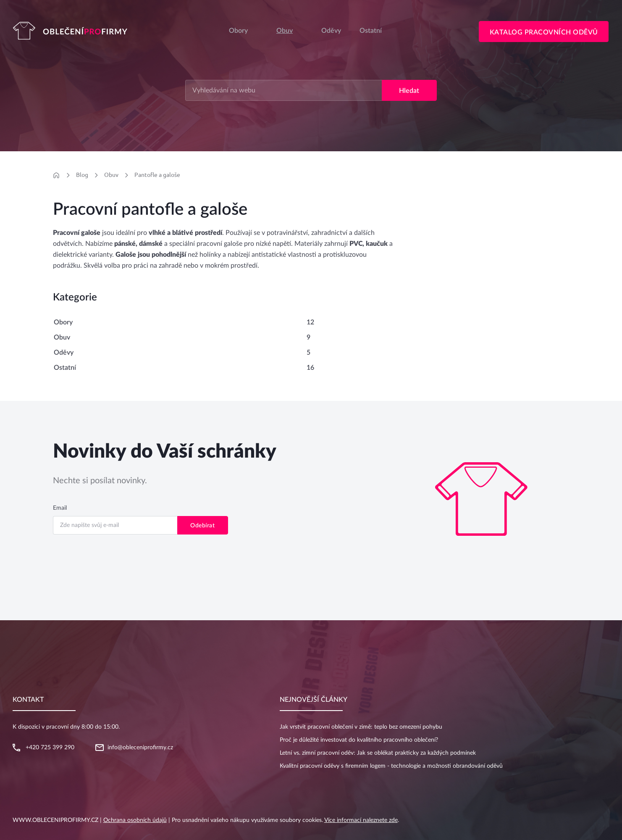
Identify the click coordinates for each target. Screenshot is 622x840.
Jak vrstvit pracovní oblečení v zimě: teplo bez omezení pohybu (361, 727)
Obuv (285, 31)
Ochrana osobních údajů (135, 820)
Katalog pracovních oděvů (544, 32)
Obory (238, 31)
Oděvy (64, 353)
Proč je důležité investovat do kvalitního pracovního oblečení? (359, 740)
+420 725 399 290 (50, 748)
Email (60, 508)
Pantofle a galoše (157, 175)
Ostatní (65, 368)
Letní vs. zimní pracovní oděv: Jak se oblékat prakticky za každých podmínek (378, 753)
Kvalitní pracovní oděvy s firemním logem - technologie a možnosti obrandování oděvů (391, 766)
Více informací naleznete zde (361, 820)
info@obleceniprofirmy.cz (140, 748)
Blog (82, 175)
